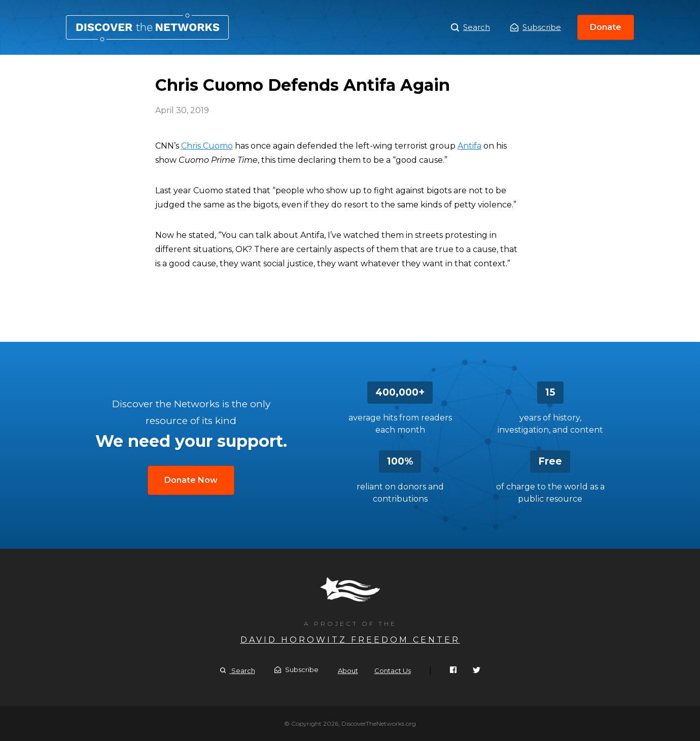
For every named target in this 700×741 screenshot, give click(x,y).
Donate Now (191, 480)
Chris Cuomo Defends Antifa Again (147, 27)
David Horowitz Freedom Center (350, 640)
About (348, 671)
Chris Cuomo (207, 146)
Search (470, 27)
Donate (606, 27)
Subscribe (536, 27)
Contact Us (393, 671)
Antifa (469, 146)
